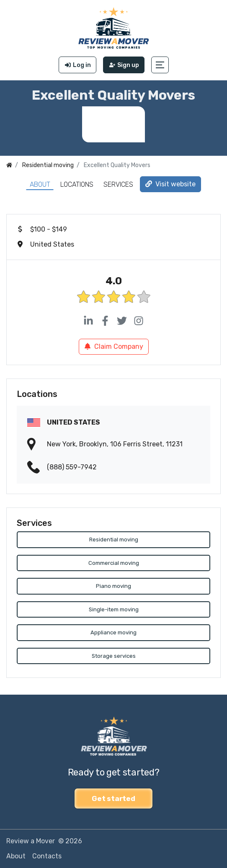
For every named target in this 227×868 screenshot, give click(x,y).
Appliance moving (113, 632)
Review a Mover (31, 841)
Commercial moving (114, 563)
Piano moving (113, 586)
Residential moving (114, 540)
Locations (77, 184)
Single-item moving (114, 609)
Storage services (114, 656)
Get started (113, 798)
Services (118, 184)
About (40, 184)
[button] (160, 65)
